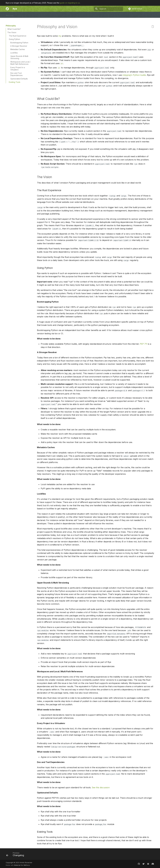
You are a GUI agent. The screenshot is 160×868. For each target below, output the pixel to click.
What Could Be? (14, 29)
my (60, 36)
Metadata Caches (18, 49)
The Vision (12, 32)
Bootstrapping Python (19, 43)
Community (34, 15)
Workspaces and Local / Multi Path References (20, 63)
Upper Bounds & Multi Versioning (19, 57)
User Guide (21, 15)
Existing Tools (15, 82)
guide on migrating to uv (70, 3)
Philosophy (59, 15)
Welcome (10, 15)
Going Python (14, 39)
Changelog (46, 15)
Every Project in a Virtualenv (18, 69)
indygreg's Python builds (134, 75)
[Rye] (7, 9)
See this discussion (101, 787)
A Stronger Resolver (19, 46)
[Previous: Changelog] (16, 855)
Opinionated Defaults (19, 79)
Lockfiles (14, 53)
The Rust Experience (18, 36)
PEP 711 (144, 344)
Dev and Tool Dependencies (16, 74)
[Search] (108, 9)
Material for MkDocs (22, 865)
